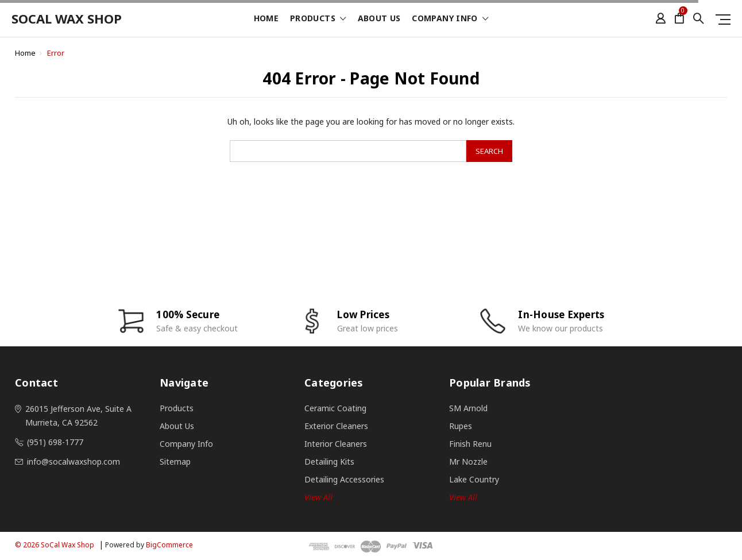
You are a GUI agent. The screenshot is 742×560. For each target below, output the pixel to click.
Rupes (461, 426)
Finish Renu (470, 444)
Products (318, 19)
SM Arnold (468, 408)
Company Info (450, 19)
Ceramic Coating (335, 408)
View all (318, 497)
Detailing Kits (329, 461)
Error (56, 53)
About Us (379, 19)
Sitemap (175, 461)
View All (463, 497)
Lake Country (474, 479)
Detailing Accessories (344, 479)
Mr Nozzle (468, 461)
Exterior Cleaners (336, 426)
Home (266, 19)
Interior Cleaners (336, 444)
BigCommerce (169, 545)
